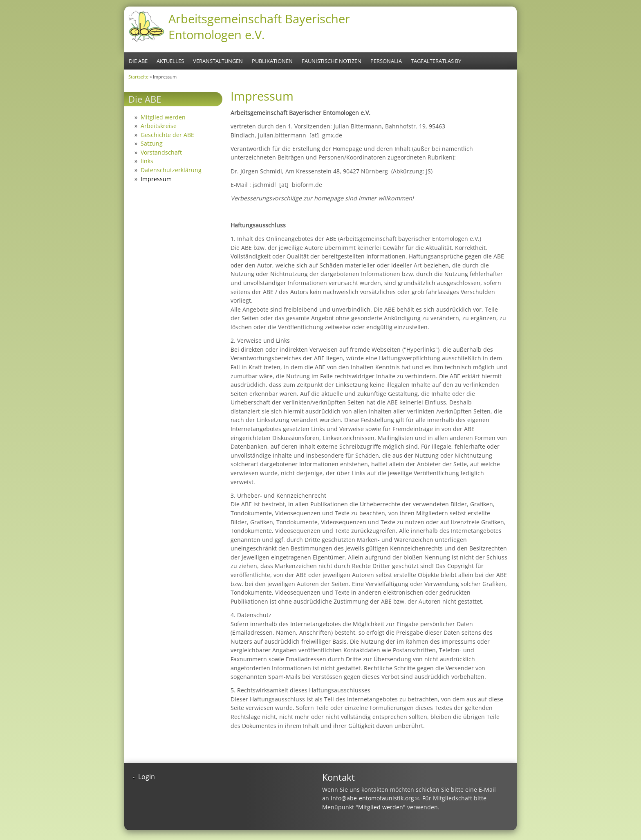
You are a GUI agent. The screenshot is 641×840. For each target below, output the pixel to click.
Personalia (386, 61)
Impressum (156, 179)
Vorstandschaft (161, 152)
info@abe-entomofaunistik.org (375, 798)
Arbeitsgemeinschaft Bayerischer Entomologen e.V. (259, 27)
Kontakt (338, 777)
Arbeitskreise (159, 126)
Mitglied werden (163, 117)
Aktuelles (170, 61)
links (147, 161)
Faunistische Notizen (332, 61)
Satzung (152, 143)
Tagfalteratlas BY (436, 61)
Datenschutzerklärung (171, 170)
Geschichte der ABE (167, 135)
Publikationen (272, 61)
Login (147, 777)
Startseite (138, 77)
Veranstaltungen (218, 61)
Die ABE (138, 61)
